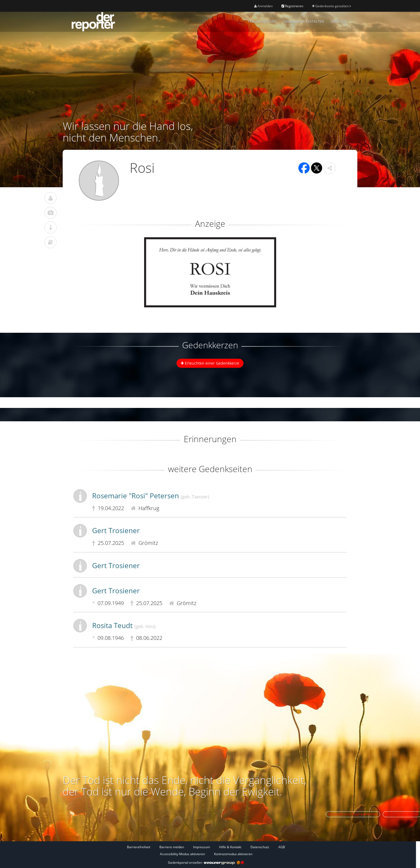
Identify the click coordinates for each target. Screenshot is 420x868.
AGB (282, 847)
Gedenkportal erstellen (206, 863)
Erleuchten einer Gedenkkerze (210, 363)
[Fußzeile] (206, 850)
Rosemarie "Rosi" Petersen (151, 496)
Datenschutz (260, 847)
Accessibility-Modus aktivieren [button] (182, 854)
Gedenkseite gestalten (331, 6)
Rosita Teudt (124, 625)
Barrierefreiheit (139, 847)
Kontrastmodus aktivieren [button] (233, 854)
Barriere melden (172, 847)
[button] (330, 168)
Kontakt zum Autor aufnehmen (353, 814)
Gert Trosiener (116, 530)
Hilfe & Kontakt (230, 847)
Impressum (202, 847)
